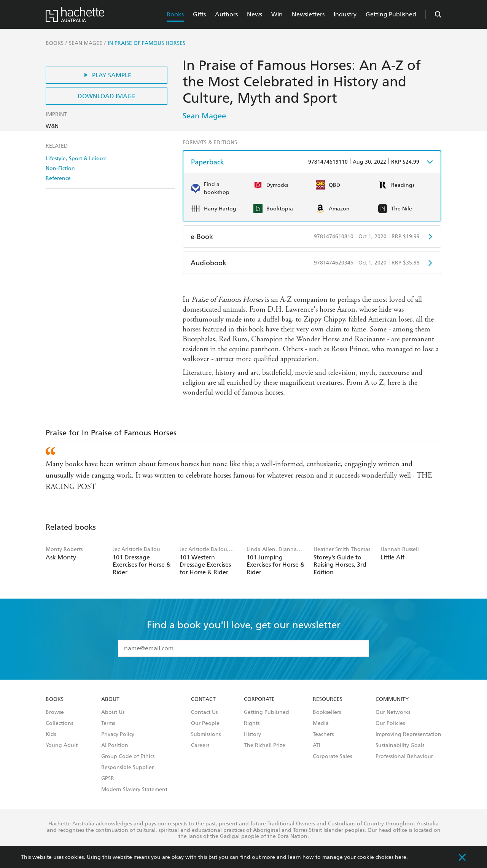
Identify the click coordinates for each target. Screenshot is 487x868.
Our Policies (390, 723)
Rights (252, 723)
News (255, 14)
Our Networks (393, 712)
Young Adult (62, 745)
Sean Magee (204, 116)
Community (392, 699)
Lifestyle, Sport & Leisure (76, 158)
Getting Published (391, 14)
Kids (51, 734)
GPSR (108, 779)
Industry (345, 14)
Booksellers (327, 712)
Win (277, 14)
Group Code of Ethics (128, 757)
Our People (205, 723)
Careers (200, 745)
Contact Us (204, 712)
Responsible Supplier (127, 768)
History (252, 734)
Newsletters (308, 14)
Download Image (107, 96)
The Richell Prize (265, 745)
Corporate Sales (332, 757)
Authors (226, 14)
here (401, 857)
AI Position (115, 745)
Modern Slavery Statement (134, 790)
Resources (328, 699)
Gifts (199, 14)
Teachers (323, 734)
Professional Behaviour (404, 757)
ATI (317, 745)
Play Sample (107, 75)
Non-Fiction (60, 168)
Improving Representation (408, 734)
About (110, 699)
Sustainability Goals (400, 745)
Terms (108, 723)
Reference (58, 178)
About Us (113, 712)
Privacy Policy (118, 734)
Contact (203, 699)
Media (321, 723)
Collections (59, 723)
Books (175, 14)
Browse (55, 712)
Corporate (259, 699)
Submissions (206, 734)
